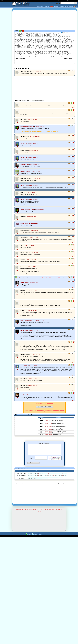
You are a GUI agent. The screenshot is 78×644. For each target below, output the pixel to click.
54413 (42, 436)
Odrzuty (52, 6)
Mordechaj (23, 177)
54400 (42, 429)
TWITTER (34, 543)
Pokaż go (63, 283)
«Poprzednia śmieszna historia (24, 492)
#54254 (52, 483)
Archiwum (62, 6)
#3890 (39, 486)
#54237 (61, 483)
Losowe (56, 6)
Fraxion (22, 229)
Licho (22, 400)
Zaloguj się (75, 1)
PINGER (39, 543)
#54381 (47, 481)
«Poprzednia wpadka (21, 64)
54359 (42, 439)
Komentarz (44, 449)
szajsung (23, 170)
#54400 (61, 481)
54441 (42, 425)
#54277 (31, 484)
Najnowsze (40, 6)
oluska (22, 149)
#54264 (57, 483)
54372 (42, 432)
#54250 (65, 483)
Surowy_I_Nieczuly (25, 326)
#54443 (57, 481)
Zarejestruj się (69, 1)
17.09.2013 (69, 31)
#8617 (55, 486)
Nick (30, 465)
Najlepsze (46, 6)
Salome (22, 336)
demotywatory (27, 544)
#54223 (47, 483)
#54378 (42, 481)
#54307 (37, 483)
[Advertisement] (6, 322)
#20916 (45, 486)
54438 (42, 434)
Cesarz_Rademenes (25, 132)
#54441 (52, 481)
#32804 (69, 486)
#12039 (32, 486)
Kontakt (71, 6)
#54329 (42, 483)
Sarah (22, 288)
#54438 (37, 481)
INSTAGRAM (29, 543)
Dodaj (67, 6)
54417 (42, 438)
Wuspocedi (21, 283)
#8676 (50, 486)
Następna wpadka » (69, 64)
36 (65, 34)
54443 (42, 430)
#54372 (31, 481)
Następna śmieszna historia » (66, 492)
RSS (76, 6)
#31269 (61, 486)
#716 (65, 486)
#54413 (65, 481)
